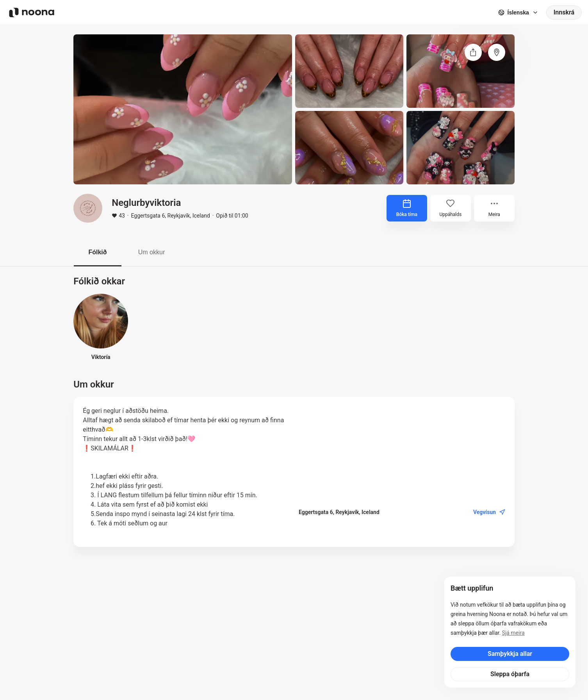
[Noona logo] (32, 12)
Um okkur (151, 252)
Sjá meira (513, 633)
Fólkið (97, 252)
